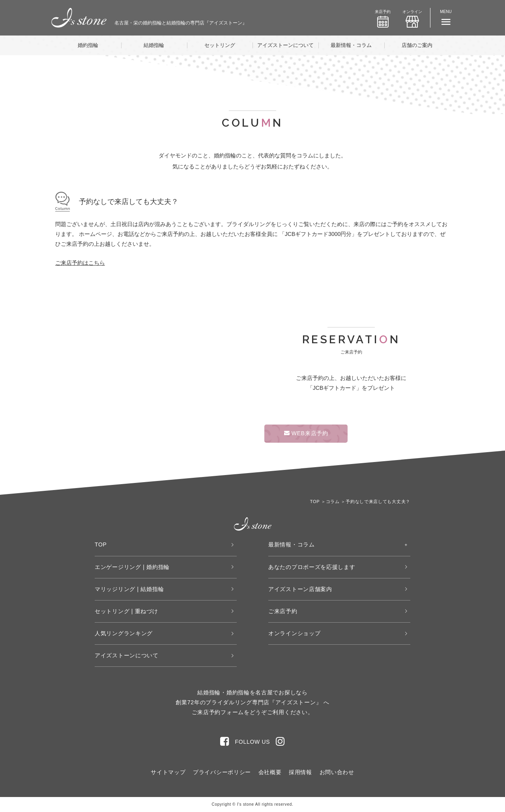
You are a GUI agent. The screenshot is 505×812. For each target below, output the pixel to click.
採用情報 (300, 772)
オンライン (412, 19)
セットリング (220, 45)
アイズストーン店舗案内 (300, 589)
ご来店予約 (283, 611)
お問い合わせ (337, 772)
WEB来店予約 (306, 433)
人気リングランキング (124, 633)
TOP (101, 544)
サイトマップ (168, 772)
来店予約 (383, 19)
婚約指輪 (88, 45)
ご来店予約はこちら (80, 263)
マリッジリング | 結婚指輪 (129, 589)
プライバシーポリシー (222, 772)
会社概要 (270, 772)
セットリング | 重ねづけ (126, 611)
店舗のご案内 (417, 45)
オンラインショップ (294, 633)
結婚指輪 (154, 45)
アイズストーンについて (285, 45)
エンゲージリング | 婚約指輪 (132, 567)
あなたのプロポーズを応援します (312, 567)
